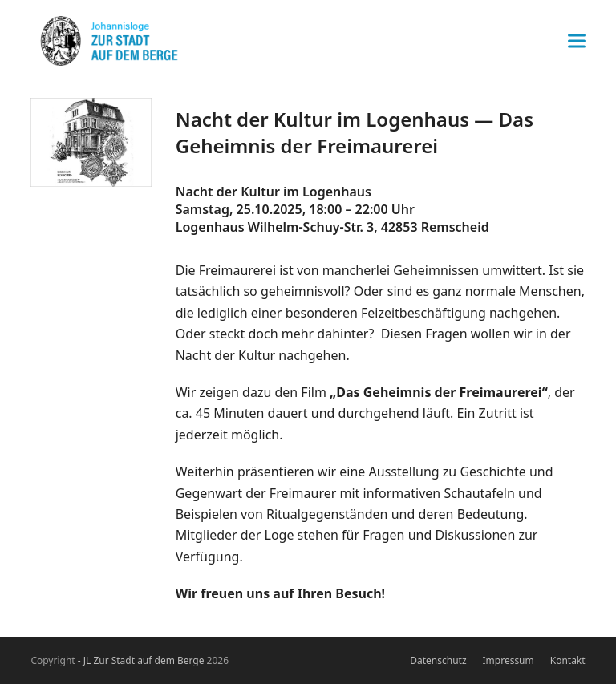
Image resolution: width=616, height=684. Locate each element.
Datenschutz (438, 660)
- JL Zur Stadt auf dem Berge (141, 660)
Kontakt (568, 660)
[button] (577, 41)
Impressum (509, 660)
